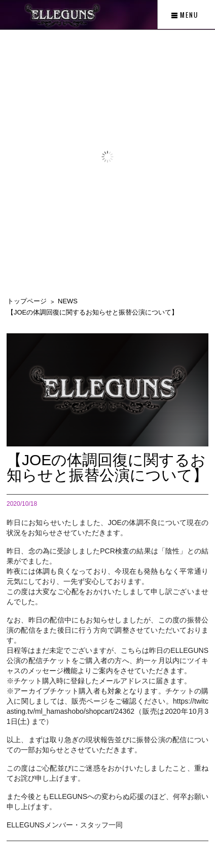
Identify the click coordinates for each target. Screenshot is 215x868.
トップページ (27, 301)
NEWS (68, 301)
